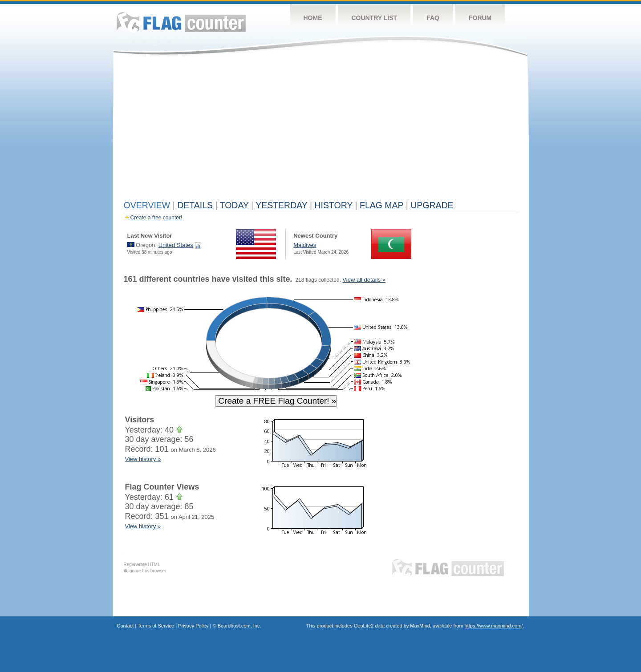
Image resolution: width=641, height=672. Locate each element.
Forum (480, 18)
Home (313, 18)
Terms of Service (156, 626)
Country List (375, 18)
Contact (126, 626)
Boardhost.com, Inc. (239, 626)
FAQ (433, 18)
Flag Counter (181, 22)
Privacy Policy (193, 626)
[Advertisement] (321, 130)
